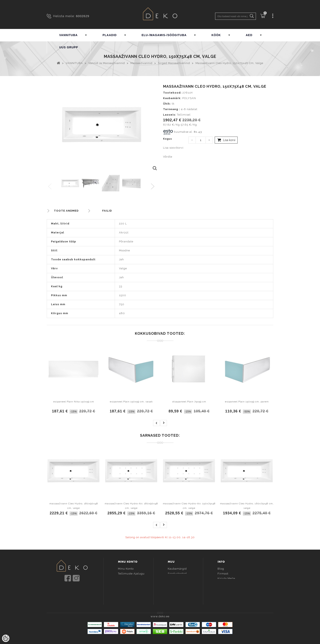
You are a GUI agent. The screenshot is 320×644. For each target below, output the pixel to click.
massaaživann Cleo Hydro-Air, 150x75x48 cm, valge (189, 506)
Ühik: (167, 104)
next (164, 423)
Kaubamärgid (177, 569)
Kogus (168, 139)
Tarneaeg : (172, 109)
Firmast (223, 574)
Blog (221, 569)
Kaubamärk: (172, 98)
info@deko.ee (79, 590)
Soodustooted (177, 574)
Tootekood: (172, 93)
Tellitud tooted (128, 578)
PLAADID (109, 35)
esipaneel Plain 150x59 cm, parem (247, 402)
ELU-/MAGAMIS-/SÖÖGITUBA (164, 35)
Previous (50, 187)
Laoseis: (170, 115)
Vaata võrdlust (128, 588)
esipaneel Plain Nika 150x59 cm (74, 402)
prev (156, 423)
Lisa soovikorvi (173, 148)
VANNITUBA (68, 35)
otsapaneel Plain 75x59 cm (189, 402)
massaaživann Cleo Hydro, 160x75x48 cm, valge (247, 506)
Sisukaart (174, 583)
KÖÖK (216, 35)
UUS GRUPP (69, 47)
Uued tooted (177, 578)
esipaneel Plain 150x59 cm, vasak (131, 402)
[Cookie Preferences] (6, 638)
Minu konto (126, 569)
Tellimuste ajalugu (131, 574)
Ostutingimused (229, 588)
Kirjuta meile (226, 578)
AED (249, 35)
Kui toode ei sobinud (232, 593)
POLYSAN (189, 98)
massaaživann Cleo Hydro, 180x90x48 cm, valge (74, 506)
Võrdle (168, 157)
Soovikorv (125, 583)
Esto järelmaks (228, 598)
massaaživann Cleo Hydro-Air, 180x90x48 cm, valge (131, 506)
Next (154, 187)
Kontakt (223, 583)
